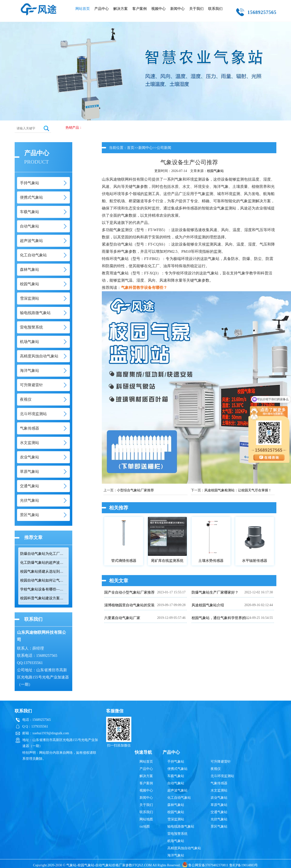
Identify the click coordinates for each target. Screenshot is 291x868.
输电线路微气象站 (181, 827)
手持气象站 (176, 762)
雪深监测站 (176, 819)
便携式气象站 (177, 769)
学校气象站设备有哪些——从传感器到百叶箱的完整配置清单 (43, 589)
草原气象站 (219, 805)
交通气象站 (219, 812)
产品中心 (102, 9)
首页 (131, 148)
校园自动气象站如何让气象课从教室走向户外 (43, 580)
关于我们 (196, 9)
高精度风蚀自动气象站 (184, 848)
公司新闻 (164, 148)
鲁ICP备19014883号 (244, 865)
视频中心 (158, 9)
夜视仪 (216, 769)
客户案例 (139, 9)
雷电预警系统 (177, 834)
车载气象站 (176, 776)
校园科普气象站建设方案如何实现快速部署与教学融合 (43, 598)
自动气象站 (176, 783)
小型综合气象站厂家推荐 (135, 490)
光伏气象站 (219, 819)
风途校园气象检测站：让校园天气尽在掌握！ (238, 490)
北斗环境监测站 (222, 776)
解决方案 (121, 9)
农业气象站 (219, 798)
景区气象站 (219, 827)
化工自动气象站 (179, 798)
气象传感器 (219, 783)
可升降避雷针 (221, 762)
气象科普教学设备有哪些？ (144, 288)
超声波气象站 (177, 790)
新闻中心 (177, 9)
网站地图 (146, 819)
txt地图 (145, 827)
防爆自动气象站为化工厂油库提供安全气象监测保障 (43, 554)
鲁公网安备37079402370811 (205, 865)
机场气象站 (176, 841)
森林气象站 (176, 805)
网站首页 (83, 9)
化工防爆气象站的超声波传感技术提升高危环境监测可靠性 (43, 563)
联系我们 (215, 9)
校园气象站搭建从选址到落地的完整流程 (43, 571)
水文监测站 (219, 790)
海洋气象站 (176, 855)
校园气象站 (215, 171)
